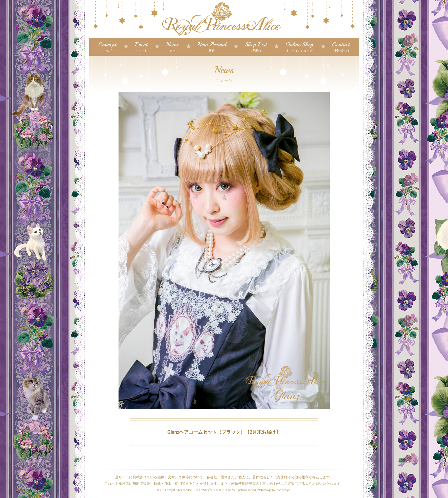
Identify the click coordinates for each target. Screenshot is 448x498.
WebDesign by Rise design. (274, 490)
